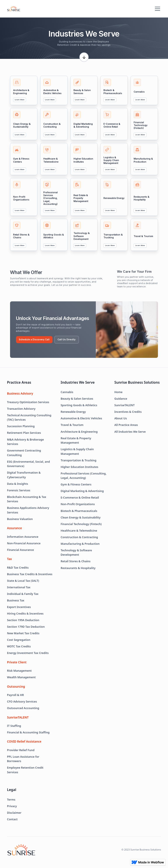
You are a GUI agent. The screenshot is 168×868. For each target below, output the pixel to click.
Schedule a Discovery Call (34, 340)
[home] (14, 9)
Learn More (20, 100)
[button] (157, 9)
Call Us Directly (66, 340)
